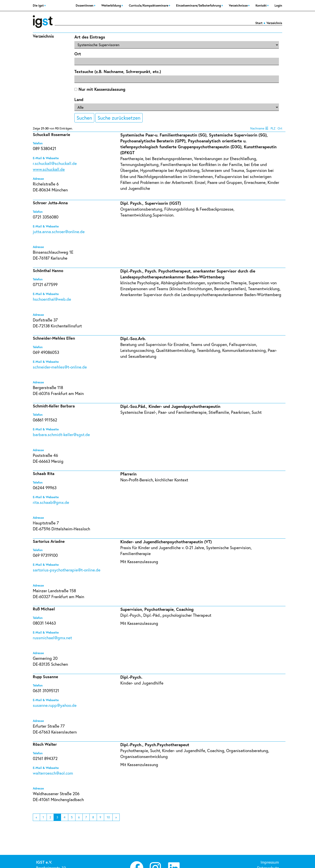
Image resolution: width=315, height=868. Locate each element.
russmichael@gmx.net (52, 638)
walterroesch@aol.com (53, 773)
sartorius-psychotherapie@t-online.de (67, 570)
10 (108, 817)
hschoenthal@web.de (52, 299)
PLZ (273, 128)
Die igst (39, 5)
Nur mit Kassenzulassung (100, 89)
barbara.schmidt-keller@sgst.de (61, 434)
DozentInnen (85, 5)
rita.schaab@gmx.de (51, 502)
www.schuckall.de (49, 169)
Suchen (84, 118)
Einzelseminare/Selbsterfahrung (199, 5)
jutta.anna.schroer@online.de (59, 231)
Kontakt (262, 5)
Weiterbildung (112, 5)
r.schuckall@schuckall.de (55, 163)
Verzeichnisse (239, 5)
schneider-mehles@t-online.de (60, 367)
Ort (78, 54)
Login (278, 5)
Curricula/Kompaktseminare (149, 5)
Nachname (257, 128)
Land (79, 99)
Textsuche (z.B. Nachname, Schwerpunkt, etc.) (118, 71)
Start (259, 23)
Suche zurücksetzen (119, 118)
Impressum (270, 862)
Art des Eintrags (90, 37)
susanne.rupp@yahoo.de (55, 705)
